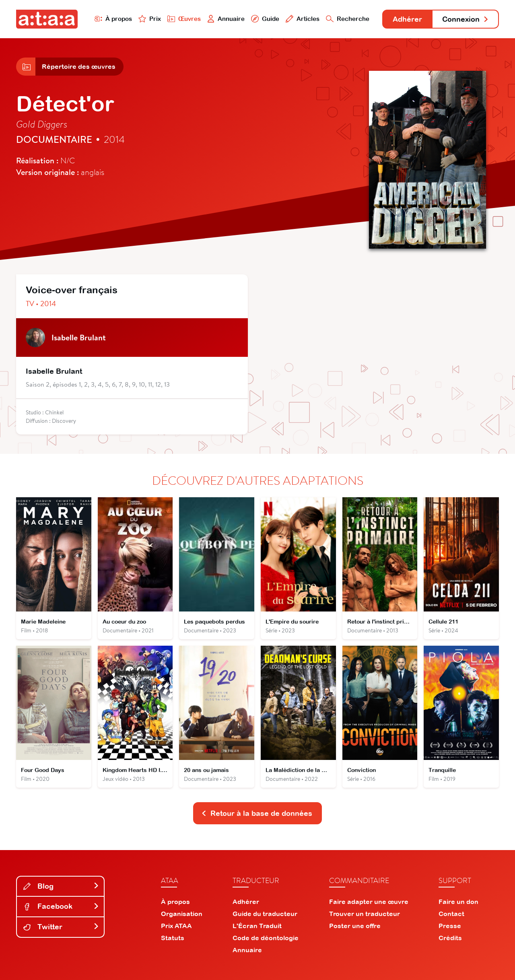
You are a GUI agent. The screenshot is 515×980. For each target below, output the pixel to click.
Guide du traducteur (265, 914)
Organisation (182, 914)
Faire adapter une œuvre (369, 902)
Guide (265, 19)
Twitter (61, 927)
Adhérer (407, 19)
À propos (113, 19)
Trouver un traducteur (365, 914)
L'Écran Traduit (257, 926)
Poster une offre (355, 926)
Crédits (450, 938)
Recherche (348, 19)
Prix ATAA (176, 926)
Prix (150, 19)
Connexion (466, 19)
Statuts (173, 938)
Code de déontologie (266, 938)
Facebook (61, 906)
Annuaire (226, 19)
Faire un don (458, 902)
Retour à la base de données (257, 813)
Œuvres (184, 19)
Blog (61, 886)
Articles (303, 19)
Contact (451, 914)
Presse (450, 926)
